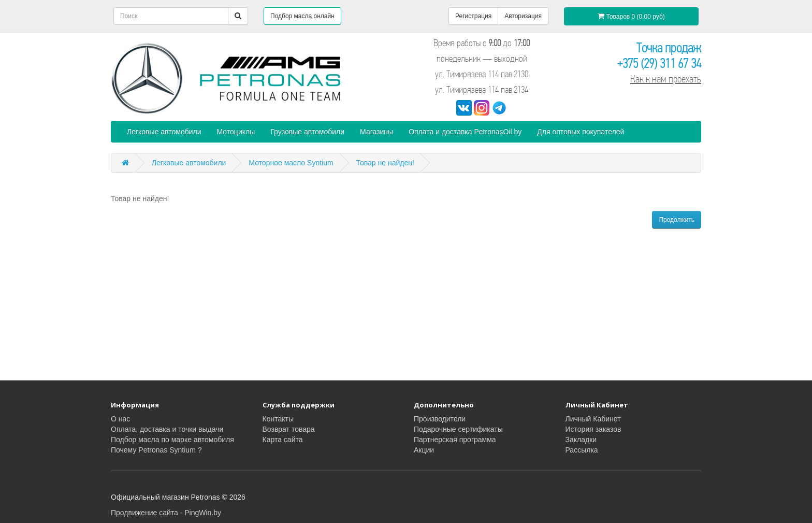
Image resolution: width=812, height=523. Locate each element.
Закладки (581, 440)
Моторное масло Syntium (291, 163)
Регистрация (473, 16)
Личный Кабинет (593, 419)
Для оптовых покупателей (581, 132)
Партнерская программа (455, 440)
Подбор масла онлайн (302, 16)
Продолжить (677, 220)
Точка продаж (669, 48)
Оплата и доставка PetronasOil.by (465, 132)
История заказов (593, 429)
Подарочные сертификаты (458, 429)
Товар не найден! (385, 163)
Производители (440, 419)
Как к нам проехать (666, 79)
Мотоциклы (236, 132)
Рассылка (582, 450)
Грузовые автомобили (307, 132)
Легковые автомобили (164, 132)
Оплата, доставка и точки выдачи (167, 429)
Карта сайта (283, 440)
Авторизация (523, 16)
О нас (120, 419)
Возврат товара (289, 429)
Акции (424, 450)
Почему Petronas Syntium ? (156, 450)
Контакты (278, 419)
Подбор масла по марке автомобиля (172, 440)
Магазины (376, 132)
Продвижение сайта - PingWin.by (166, 513)
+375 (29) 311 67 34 (659, 63)
